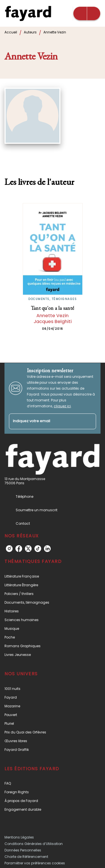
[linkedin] (47, 549)
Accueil (11, 32)
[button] (53, 576)
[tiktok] (38, 549)
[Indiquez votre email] (46, 421)
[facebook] (19, 549)
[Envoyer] (89, 421)
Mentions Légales (19, 837)
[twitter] (28, 549)
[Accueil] (28, 13)
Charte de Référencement (26, 857)
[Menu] (87, 13)
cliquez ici (62, 406)
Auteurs (30, 32)
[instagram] (9, 549)
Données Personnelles (23, 850)
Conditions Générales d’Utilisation (34, 844)
